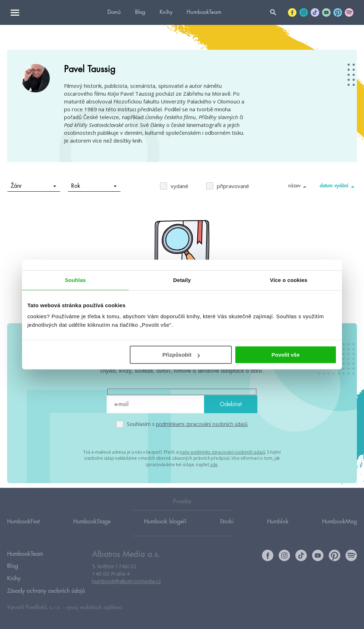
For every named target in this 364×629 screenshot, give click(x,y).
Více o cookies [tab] (289, 280)
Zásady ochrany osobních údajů (46, 591)
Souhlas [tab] (75, 280)
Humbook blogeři (165, 528)
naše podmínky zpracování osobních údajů (222, 452)
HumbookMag (339, 528)
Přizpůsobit (181, 355)
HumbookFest (23, 528)
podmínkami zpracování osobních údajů (202, 424)
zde (214, 463)
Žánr (34, 186)
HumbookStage (92, 528)
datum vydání (338, 186)
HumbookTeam (204, 12)
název (298, 186)
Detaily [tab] (182, 280)
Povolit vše (286, 355)
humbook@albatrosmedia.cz (127, 588)
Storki (227, 528)
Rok (94, 186)
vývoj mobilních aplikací (94, 606)
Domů (114, 12)
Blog (140, 12)
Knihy (166, 12)
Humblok (278, 528)
